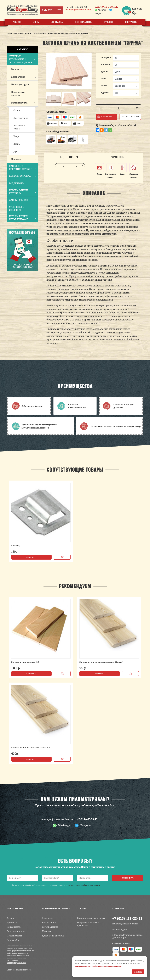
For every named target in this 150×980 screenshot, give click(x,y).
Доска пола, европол (53, 936)
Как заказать (14, 927)
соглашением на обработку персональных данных (98, 966)
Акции (17, 22)
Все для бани (22, 184)
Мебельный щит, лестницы (22, 192)
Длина (105, 71)
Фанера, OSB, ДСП (22, 200)
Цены (36, 22)
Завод (104, 86)
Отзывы (108, 22)
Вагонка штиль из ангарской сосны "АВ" (31, 747)
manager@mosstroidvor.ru (79, 10)
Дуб (15, 152)
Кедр (16, 136)
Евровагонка (18, 77)
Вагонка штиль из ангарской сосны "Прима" (101, 662)
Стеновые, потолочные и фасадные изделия (22, 59)
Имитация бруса (20, 84)
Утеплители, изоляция (22, 208)
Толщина (106, 57)
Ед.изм (105, 93)
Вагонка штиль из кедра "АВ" (25, 662)
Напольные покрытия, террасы (22, 168)
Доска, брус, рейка (22, 176)
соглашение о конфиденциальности (84, 885)
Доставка (57, 22)
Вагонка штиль (19, 103)
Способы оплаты (16, 931)
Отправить (128, 878)
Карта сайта (13, 940)
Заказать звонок (106, 7)
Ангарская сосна (19, 127)
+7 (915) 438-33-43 (87, 819)
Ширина (105, 64)
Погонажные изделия (18, 94)
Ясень (17, 144)
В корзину (31, 557)
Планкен (16, 159)
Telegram (99, 13)
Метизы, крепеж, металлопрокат (22, 218)
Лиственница (21, 118)
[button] (49, 99)
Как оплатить (83, 22)
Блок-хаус (17, 69)
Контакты (131, 22)
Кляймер (16, 545)
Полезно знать (15, 936)
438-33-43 (76, 7)
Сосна (17, 110)
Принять (138, 972)
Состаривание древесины (91, 918)
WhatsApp (102, 10)
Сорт (104, 79)
